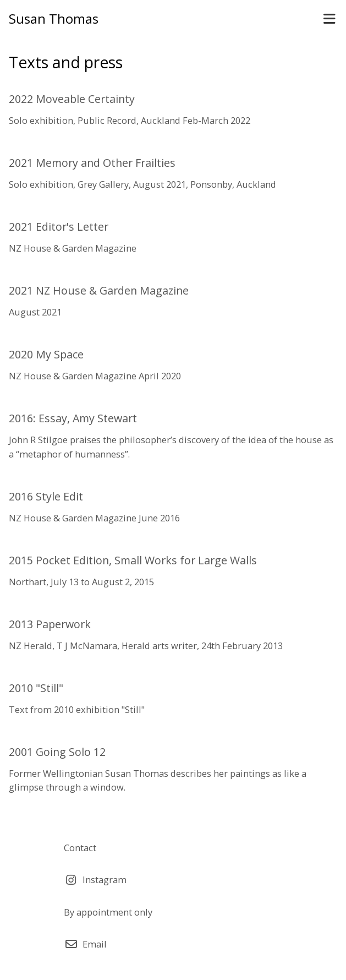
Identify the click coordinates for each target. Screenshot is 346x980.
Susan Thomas (54, 19)
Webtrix (147, 965)
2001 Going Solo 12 (57, 752)
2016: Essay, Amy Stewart (73, 418)
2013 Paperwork (50, 624)
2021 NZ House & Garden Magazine (99, 290)
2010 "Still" (36, 688)
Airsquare (214, 965)
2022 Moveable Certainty (72, 99)
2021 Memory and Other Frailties (92, 163)
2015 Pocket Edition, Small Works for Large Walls (133, 560)
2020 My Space (46, 354)
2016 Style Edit (46, 496)
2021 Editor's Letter (59, 227)
